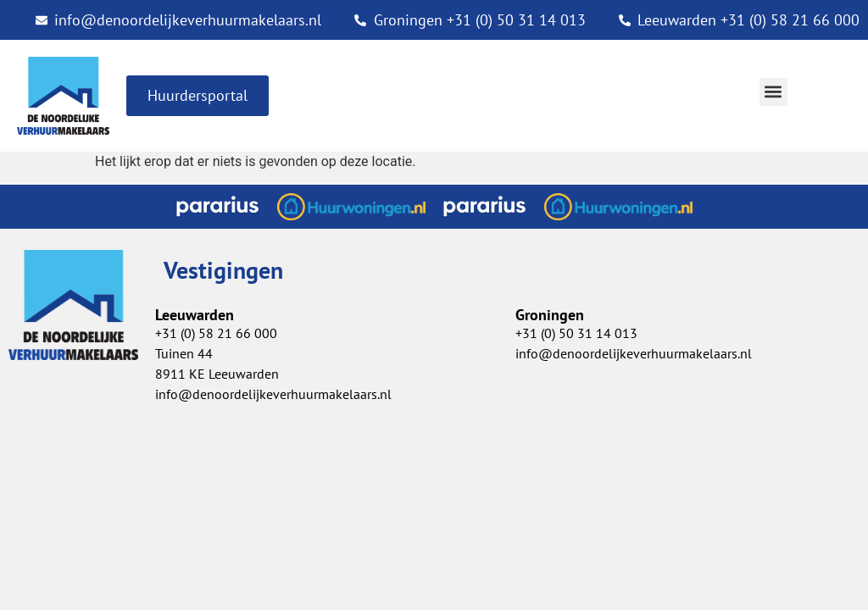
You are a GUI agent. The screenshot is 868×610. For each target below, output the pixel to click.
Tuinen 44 (184, 353)
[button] (773, 92)
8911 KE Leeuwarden (217, 374)
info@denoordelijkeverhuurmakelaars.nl (634, 353)
